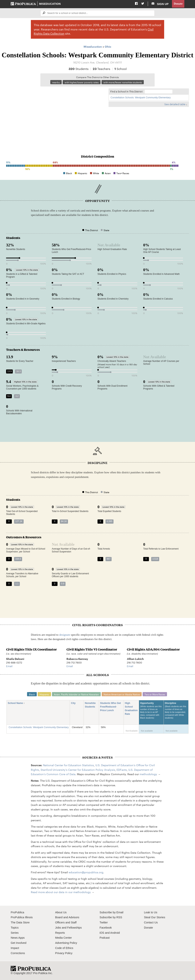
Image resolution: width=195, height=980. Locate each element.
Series (15, 933)
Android (115, 933)
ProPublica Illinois (22, 917)
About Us (61, 912)
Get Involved (18, 943)
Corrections (18, 953)
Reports (60, 933)
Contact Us (151, 922)
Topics (15, 928)
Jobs (58, 928)
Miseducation (50, 4)
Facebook (106, 928)
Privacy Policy (64, 953)
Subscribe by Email (111, 912)
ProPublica (17, 912)
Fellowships (74, 928)
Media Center (63, 938)
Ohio (108, 46)
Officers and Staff (66, 922)
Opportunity (151, 712)
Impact (15, 948)
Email (9, 666)
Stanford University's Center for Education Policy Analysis (78, 770)
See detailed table (175, 104)
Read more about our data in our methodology (61, 892)
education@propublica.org (86, 872)
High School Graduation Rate (131, 709)
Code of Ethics (64, 948)
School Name (17, 703)
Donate (178, 4)
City (75, 703)
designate (65, 635)
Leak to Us (151, 912)
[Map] (55, 114)
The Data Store (20, 922)
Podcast (105, 938)
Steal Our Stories (155, 917)
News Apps (18, 938)
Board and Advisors (67, 917)
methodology (148, 774)
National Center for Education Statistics (68, 765)
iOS (102, 933)
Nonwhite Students (91, 705)
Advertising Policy (66, 943)
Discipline (176, 712)
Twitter (104, 922)
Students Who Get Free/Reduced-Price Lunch (110, 707)
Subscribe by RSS (111, 917)
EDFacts (122, 770)
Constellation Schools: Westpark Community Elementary (141, 98)
